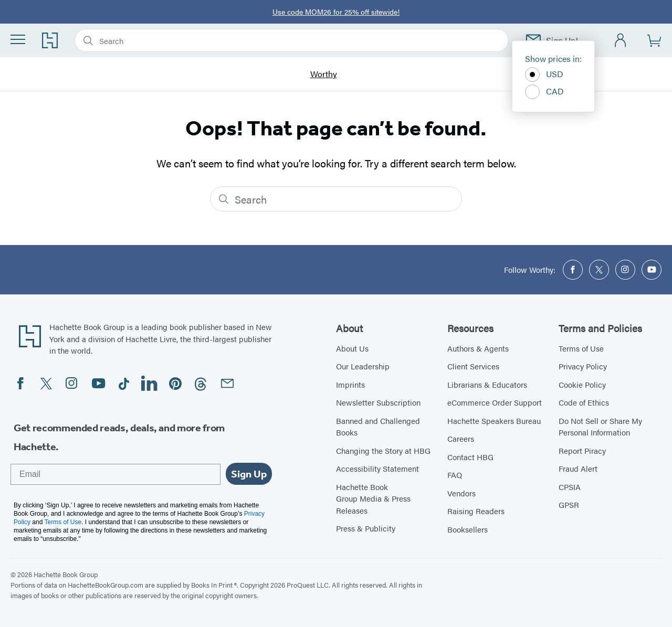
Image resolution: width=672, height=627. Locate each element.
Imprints (350, 384)
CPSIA (570, 487)
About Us (352, 348)
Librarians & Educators (487, 384)
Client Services (473, 366)
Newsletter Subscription (378, 402)
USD (544, 75)
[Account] (621, 41)
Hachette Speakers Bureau (494, 421)
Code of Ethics (584, 402)
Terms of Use (581, 348)
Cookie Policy (582, 384)
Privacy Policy (583, 366)
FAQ (455, 475)
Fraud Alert (578, 468)
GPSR (569, 504)
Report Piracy (582, 450)
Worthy (324, 74)
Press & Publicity (366, 528)
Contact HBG (470, 457)
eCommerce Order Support (495, 402)
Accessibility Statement (377, 468)
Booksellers (468, 529)
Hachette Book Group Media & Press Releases (373, 498)
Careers (461, 438)
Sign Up (249, 474)
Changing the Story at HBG (383, 450)
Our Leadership (363, 366)
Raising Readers (476, 511)
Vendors (461, 493)
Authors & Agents (478, 348)
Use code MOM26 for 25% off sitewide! (336, 12)
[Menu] (18, 39)
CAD (544, 92)
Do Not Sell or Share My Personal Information (600, 427)
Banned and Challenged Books (378, 427)
